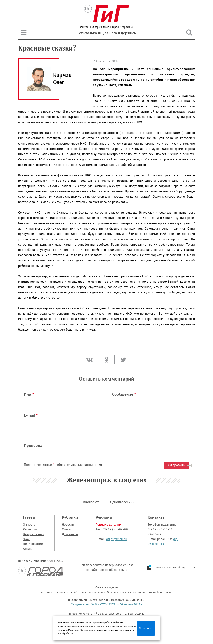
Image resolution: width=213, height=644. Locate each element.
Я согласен (146, 628)
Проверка (33, 445)
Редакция (30, 529)
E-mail (31, 415)
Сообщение (124, 394)
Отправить (177, 465)
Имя (29, 394)
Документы (70, 534)
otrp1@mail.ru (116, 539)
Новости (68, 524)
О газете (29, 524)
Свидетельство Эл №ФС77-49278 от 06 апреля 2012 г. (107, 604)
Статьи (67, 529)
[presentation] (147, 445)
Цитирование (33, 544)
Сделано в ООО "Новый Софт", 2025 (174, 567)
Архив (27, 549)
